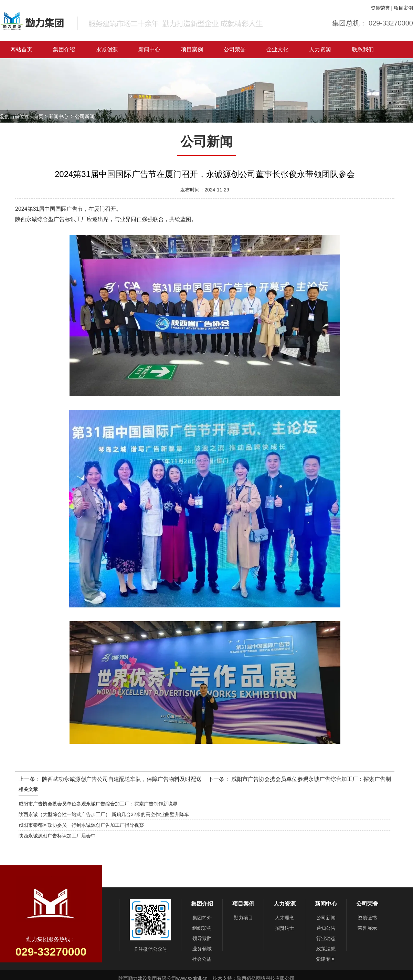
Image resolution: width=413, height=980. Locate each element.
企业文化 (277, 49)
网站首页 (21, 49)
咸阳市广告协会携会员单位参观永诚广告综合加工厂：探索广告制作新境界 (98, 804)
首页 (39, 116)
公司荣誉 (235, 49)
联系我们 (363, 49)
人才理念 (285, 918)
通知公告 (326, 928)
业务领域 (202, 949)
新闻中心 (149, 49)
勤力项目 (243, 918)
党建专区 (326, 959)
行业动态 (326, 938)
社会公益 (202, 959)
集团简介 (202, 918)
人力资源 (320, 49)
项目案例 (403, 8)
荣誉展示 (367, 928)
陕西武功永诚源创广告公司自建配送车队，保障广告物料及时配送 (121, 779)
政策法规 (326, 949)
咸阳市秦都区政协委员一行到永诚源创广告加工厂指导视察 (81, 825)
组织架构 (202, 928)
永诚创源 (107, 49)
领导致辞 (202, 938)
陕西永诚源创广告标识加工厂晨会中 (57, 836)
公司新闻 (326, 918)
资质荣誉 (380, 8)
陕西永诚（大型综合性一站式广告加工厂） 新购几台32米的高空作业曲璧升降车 (104, 814)
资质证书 (367, 918)
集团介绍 (64, 49)
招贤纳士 (285, 928)
